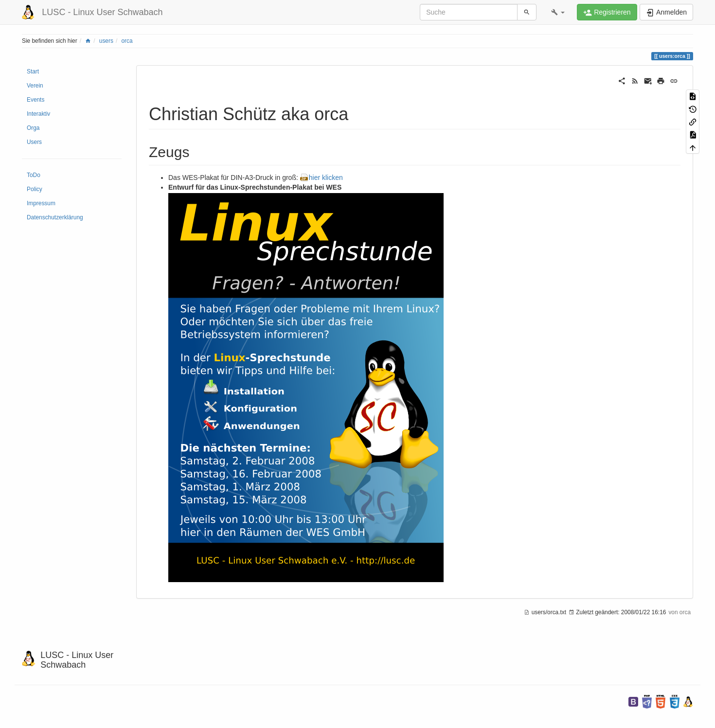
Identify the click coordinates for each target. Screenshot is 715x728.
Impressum (41, 203)
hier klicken (326, 178)
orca (127, 41)
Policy (35, 189)
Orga (33, 128)
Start (33, 71)
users (106, 41)
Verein (35, 86)
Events (36, 100)
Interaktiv (38, 114)
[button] (558, 12)
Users (34, 142)
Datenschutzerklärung (55, 217)
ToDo (34, 175)
